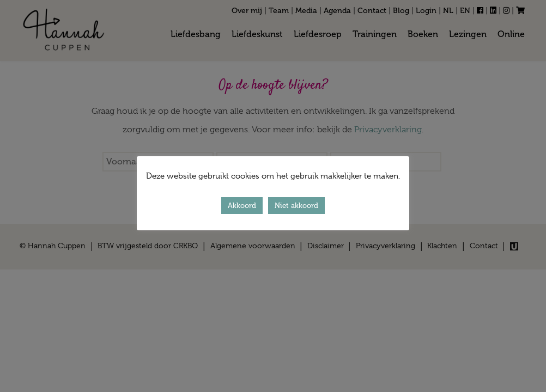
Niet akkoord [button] (296, 206)
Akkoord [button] (242, 206)
